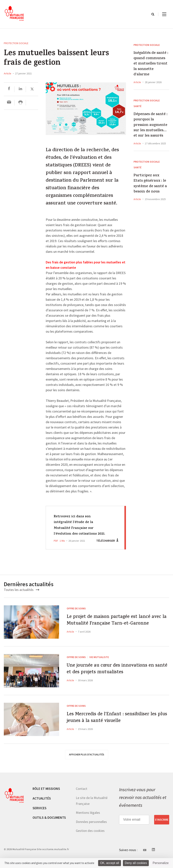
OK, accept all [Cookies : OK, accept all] (110, 863)
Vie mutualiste (99, 669)
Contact (82, 800)
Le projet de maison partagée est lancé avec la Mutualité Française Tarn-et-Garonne (116, 632)
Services (40, 820)
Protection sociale (16, 43)
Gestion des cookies (90, 842)
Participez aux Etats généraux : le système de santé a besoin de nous (150, 184)
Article (8, 73)
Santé (137, 106)
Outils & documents (49, 829)
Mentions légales (88, 824)
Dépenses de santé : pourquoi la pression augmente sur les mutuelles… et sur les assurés (151, 125)
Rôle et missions (46, 800)
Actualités (42, 810)
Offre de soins (76, 614)
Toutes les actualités (22, 596)
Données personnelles (91, 833)
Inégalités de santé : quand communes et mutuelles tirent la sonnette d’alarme (151, 64)
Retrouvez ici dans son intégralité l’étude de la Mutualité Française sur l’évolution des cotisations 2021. (78, 528)
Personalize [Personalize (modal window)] (161, 863)
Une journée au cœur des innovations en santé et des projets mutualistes (115, 682)
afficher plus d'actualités (87, 766)
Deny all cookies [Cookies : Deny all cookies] (136, 863)
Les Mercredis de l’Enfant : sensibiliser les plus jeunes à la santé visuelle (116, 731)
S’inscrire (162, 831)
